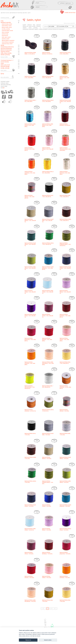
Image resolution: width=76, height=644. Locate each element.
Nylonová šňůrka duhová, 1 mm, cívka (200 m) (29, 197)
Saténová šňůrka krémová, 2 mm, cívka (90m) (65, 173)
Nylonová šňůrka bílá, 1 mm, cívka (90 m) (48, 386)
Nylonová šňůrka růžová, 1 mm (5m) (47, 577)
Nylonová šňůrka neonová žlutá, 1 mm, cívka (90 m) (30, 387)
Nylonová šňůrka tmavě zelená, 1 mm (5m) (65, 458)
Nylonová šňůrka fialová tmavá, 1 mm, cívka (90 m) (30, 316)
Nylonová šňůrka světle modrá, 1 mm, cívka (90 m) (48, 292)
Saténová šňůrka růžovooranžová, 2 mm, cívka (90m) (65, 149)
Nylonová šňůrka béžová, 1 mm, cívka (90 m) (30, 220)
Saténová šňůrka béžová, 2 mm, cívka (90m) (64, 78)
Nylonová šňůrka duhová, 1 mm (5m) (64, 410)
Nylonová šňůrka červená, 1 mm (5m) (29, 577)
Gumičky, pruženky (6, 29)
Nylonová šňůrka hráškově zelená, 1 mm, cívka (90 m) (65, 244)
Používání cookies (5, 81)
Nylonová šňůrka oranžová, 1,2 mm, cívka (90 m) (65, 387)
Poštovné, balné (5, 83)
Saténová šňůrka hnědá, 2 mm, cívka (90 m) (48, 77)
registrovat (68, 3)
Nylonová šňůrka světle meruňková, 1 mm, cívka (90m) (48, 363)
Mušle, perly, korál (5, 65)
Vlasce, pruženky (5, 32)
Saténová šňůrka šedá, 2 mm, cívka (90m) (30, 101)
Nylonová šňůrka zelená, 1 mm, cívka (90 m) (48, 244)
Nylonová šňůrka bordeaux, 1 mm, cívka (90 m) (65, 316)
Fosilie (2, 63)
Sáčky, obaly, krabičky (6, 53)
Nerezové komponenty (6, 48)
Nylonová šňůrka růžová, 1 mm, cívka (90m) (64, 339)
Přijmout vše (28, 640)
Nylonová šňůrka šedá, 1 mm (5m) (65, 434)
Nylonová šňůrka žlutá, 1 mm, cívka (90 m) (65, 363)
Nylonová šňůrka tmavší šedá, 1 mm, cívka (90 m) (48, 220)
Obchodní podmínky (6, 85)
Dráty (2, 21)
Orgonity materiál (5, 51)
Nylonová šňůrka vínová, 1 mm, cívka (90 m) (48, 316)
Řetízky (2, 45)
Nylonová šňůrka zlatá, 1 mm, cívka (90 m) (65, 196)
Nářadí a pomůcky (5, 55)
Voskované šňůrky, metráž (7, 31)
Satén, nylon (27, 13)
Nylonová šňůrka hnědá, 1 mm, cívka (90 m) (65, 220)
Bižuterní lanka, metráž (7, 27)
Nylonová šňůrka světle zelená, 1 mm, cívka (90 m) (30, 268)
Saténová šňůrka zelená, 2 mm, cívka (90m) (48, 101)
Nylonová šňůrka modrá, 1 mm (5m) (47, 505)
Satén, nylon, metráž (6, 37)
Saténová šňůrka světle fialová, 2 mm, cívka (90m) (48, 125)
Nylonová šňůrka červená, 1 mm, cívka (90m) (47, 339)
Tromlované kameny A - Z (7, 60)
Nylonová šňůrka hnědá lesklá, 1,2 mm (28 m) (30, 53)
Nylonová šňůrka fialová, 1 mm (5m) (46, 529)
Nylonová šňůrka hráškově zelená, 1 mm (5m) (48, 482)
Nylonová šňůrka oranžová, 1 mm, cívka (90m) (30, 363)
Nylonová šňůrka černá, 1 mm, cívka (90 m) (48, 196)
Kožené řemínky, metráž (7, 24)
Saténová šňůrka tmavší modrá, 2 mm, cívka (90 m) (65, 101)
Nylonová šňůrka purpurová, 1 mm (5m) (65, 553)
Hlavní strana (6, 13)
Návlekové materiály (17, 13)
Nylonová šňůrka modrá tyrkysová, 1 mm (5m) (65, 505)
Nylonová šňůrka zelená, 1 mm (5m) (30, 482)
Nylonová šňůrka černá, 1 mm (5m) (30, 434)
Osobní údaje (4, 86)
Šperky (2, 74)
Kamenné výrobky (5, 66)
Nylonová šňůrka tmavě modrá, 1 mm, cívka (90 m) (65, 268)
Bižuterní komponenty (6, 50)
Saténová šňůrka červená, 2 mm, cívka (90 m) (29, 149)
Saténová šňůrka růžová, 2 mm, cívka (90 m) (48, 149)
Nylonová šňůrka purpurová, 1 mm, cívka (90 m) (30, 339)
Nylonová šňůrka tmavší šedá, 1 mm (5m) (48, 434)
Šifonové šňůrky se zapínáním (8, 40)
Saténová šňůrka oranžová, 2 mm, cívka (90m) (30, 173)
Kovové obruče (5, 35)
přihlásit (62, 3)
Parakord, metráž (6, 39)
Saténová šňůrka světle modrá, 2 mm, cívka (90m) (30, 125)
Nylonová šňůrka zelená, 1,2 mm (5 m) (48, 410)
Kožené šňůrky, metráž (7, 26)
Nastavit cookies (48, 640)
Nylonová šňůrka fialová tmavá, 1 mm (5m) (65, 529)
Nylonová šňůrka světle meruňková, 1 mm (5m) (30, 601)
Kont (3, 88)
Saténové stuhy (5, 34)
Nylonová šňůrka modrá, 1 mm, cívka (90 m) (30, 292)
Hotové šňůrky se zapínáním (8, 42)
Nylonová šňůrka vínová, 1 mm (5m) (29, 553)
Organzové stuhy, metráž (7, 44)
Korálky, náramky (5, 68)
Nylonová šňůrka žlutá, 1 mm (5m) (65, 601)
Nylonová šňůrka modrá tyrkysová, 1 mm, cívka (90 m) (48, 268)
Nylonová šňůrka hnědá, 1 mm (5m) (30, 458)
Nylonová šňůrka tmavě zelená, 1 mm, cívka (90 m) (30, 244)
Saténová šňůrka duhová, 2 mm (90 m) (47, 53)
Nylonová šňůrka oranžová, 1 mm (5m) (65, 577)
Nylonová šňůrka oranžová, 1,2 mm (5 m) (30, 410)
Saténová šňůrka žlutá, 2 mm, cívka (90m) (48, 172)
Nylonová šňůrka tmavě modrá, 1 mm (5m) (30, 505)
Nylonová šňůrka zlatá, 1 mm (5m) (47, 601)
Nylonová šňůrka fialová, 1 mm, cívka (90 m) (65, 292)
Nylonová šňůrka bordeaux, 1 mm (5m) (47, 553)
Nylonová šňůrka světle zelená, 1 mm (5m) (65, 482)
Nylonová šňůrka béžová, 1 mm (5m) (47, 458)
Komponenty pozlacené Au (7, 47)
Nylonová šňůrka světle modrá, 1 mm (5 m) (30, 529)
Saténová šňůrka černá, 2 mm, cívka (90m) (30, 77)
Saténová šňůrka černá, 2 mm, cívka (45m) (65, 53)
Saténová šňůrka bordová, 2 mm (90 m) (65, 125)
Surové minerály (5, 62)
